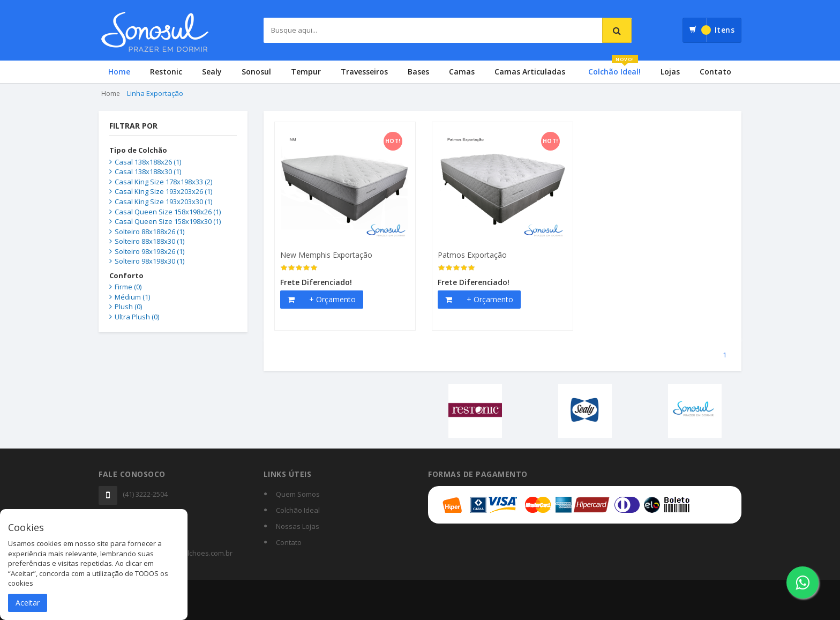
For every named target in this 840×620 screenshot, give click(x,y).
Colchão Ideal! (614, 69)
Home (119, 72)
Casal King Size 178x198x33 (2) (163, 182)
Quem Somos (298, 494)
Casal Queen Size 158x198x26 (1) (168, 212)
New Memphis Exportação (326, 255)
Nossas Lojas (298, 526)
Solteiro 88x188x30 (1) (149, 241)
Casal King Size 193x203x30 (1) (163, 201)
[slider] (299, 268)
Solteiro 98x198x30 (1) (149, 261)
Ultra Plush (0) (137, 317)
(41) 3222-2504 (145, 494)
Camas (462, 72)
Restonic (166, 72)
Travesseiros (364, 72)
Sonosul (256, 72)
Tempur (306, 72)
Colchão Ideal (298, 510)
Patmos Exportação (472, 255)
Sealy (212, 72)
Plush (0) (128, 307)
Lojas (670, 72)
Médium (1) (132, 297)
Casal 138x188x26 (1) (148, 162)
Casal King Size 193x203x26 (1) (163, 191)
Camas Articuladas (530, 72)
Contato (715, 72)
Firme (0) (128, 287)
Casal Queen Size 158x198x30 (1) (168, 221)
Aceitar (28, 603)
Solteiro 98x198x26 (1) (149, 251)
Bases (418, 72)
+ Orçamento (332, 299)
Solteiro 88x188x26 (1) (149, 231)
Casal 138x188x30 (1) (148, 171)
